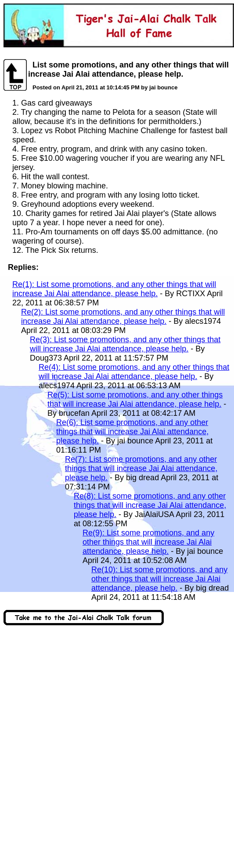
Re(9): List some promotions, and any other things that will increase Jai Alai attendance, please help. (148, 542)
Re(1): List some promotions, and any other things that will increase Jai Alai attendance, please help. (114, 289)
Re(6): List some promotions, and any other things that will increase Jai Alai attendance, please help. (132, 432)
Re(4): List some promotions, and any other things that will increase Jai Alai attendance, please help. (134, 372)
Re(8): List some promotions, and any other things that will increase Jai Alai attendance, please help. (150, 505)
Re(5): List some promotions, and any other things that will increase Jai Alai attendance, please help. (135, 399)
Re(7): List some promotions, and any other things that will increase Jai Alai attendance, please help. (141, 468)
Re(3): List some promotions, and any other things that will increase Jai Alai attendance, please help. (125, 344)
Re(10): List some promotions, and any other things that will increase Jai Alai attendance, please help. (159, 579)
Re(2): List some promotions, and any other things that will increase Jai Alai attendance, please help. (123, 317)
